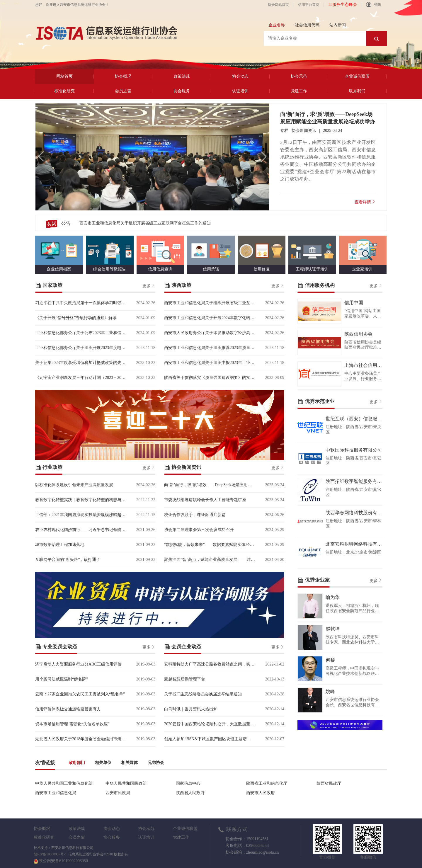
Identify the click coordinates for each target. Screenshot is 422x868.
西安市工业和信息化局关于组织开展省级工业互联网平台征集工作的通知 (145, 223)
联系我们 (357, 91)
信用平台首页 (309, 5)
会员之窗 (123, 91)
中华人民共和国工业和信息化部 (64, 783)
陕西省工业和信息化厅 (267, 783)
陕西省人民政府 (190, 793)
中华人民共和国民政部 (126, 783)
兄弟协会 (156, 763)
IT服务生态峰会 (342, 5)
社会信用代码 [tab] (307, 25)
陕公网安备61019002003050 (63, 861)
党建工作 (299, 91)
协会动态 (240, 76)
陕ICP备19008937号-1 (50, 854)
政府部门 (77, 763)
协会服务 (182, 91)
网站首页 (64, 76)
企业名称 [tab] (277, 25)
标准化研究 (64, 91)
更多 (149, 285)
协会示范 (299, 76)
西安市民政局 (118, 793)
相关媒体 (130, 763)
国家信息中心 (188, 783)
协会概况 (123, 76)
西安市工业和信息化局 (56, 793)
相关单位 (103, 763)
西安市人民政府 (261, 793)
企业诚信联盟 (357, 76)
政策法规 (182, 76)
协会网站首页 (278, 5)
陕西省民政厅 (329, 783)
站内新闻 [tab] (338, 25)
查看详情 (365, 202)
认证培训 (240, 91)
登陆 (373, 5)
